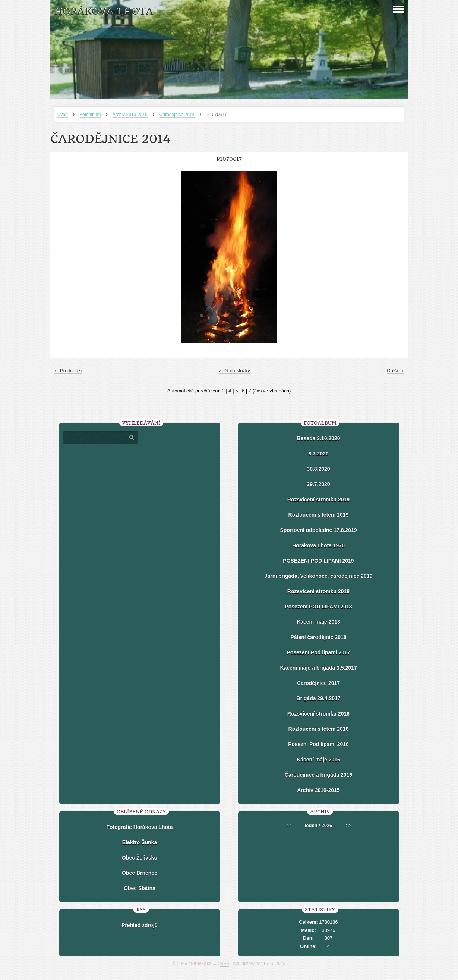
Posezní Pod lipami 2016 (318, 744)
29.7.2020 (318, 484)
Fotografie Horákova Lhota (139, 827)
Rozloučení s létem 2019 (319, 515)
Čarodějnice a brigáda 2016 (318, 775)
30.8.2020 (318, 469)
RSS (225, 964)
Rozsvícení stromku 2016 (318, 714)
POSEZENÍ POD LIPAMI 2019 (318, 561)
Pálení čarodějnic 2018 (318, 637)
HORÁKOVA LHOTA (104, 11)
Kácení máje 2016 (318, 760)
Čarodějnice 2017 (318, 683)
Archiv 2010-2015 (130, 115)
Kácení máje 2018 (318, 622)
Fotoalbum (90, 115)
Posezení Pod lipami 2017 (318, 652)
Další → (395, 371)
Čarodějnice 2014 (177, 115)
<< (288, 825)
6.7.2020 (318, 454)
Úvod (63, 115)
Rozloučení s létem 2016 (319, 729)
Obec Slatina (140, 888)
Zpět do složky (234, 371)
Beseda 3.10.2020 (319, 438)
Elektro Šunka (140, 842)
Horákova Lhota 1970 (318, 545)
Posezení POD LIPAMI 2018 (318, 607)
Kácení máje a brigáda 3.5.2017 (318, 668)
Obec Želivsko (140, 858)
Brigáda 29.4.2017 (318, 698)
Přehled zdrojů (140, 925)
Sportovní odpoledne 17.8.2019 (318, 530)
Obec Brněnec (140, 873)
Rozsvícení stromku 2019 (318, 500)
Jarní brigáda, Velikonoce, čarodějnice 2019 (318, 576)
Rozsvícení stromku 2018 (318, 591)
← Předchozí (68, 371)
